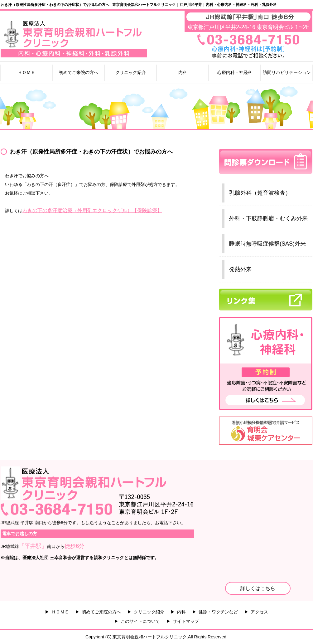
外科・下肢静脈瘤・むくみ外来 (268, 218)
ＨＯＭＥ (26, 72)
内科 (183, 72)
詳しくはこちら (258, 588)
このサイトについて (140, 621)
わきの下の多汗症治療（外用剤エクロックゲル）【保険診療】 (92, 210)
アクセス (259, 612)
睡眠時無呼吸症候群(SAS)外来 (267, 244)
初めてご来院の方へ (79, 72)
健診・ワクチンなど (218, 612)
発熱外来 (240, 269)
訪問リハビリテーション (287, 72)
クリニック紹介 (131, 72)
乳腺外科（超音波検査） (260, 193)
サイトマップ (186, 621)
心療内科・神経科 (235, 72)
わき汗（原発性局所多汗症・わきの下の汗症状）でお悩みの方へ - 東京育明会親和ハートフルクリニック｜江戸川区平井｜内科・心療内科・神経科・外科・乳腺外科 (139, 5)
